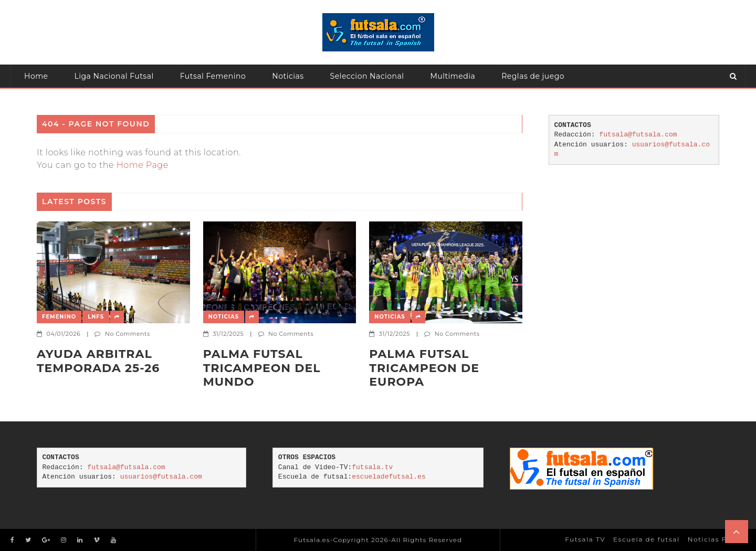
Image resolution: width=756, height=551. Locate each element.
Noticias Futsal (717, 539)
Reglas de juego (533, 76)
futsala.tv (372, 467)
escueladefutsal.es (388, 477)
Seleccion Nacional (367, 76)
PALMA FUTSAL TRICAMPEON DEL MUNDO (262, 368)
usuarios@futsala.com (161, 477)
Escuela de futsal (647, 539)
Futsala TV (585, 539)
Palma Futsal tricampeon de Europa (424, 368)
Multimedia (453, 76)
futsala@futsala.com (638, 135)
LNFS (96, 317)
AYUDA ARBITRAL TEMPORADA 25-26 (98, 361)
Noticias (288, 76)
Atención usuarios (59, 99)
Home (36, 76)
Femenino (59, 317)
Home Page (143, 165)
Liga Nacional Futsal (114, 76)
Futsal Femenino (213, 76)
